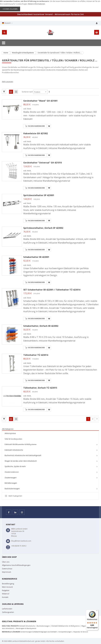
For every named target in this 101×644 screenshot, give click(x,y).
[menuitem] (50, 433)
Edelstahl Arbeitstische (27, 626)
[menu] (50, 461)
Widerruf (6, 594)
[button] (49, 126)
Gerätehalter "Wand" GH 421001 (40, 101)
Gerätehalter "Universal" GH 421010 (43, 163)
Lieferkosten (7, 609)
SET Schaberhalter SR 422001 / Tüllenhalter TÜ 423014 (52, 290)
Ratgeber (6, 590)
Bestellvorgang (8, 584)
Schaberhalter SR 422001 (36, 257)
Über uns (6, 562)
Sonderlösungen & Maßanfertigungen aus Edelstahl (39, 632)
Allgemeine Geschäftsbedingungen (16, 565)
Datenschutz (7, 569)
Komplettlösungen (65, 632)
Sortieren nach (27, 92)
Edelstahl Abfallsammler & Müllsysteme (66, 626)
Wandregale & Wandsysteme (23, 53)
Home (6, 53)
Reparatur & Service (81, 632)
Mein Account (7, 587)
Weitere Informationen (36, 4)
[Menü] (97, 611)
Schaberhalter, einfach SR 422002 (41, 326)
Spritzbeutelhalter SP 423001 (39, 195)
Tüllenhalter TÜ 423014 (36, 355)
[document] (50, 6)
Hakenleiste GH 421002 (36, 133)
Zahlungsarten (8, 612)
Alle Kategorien (8, 429)
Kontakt (5, 597)
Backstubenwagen (43, 626)
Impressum (7, 572)
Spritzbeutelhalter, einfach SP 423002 (43, 228)
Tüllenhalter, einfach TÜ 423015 (40, 388)
